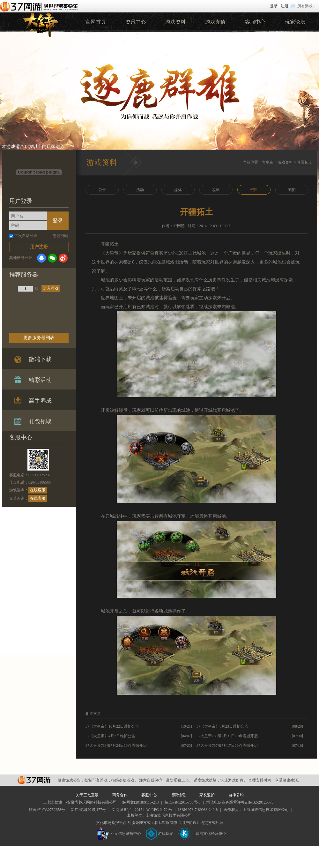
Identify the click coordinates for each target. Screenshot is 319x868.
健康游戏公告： (71, 780)
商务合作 (120, 795)
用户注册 (39, 247)
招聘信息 (178, 795)
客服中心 (255, 22)
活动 (140, 190)
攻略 (216, 190)
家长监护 (207, 795)
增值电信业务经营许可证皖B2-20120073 (240, 802)
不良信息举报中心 (119, 834)
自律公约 (236, 795)
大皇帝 (268, 162)
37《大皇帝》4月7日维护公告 (110, 736)
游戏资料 (175, 22)
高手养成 (40, 401)
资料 (254, 190)
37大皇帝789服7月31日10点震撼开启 (227, 736)
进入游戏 (51, 288)
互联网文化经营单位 (202, 834)
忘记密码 (60, 236)
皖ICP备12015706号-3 (183, 802)
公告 (102, 190)
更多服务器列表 (39, 338)
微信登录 (52, 258)
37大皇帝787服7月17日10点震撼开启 (227, 746)
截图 (292, 190)
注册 (285, 6)
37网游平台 (34, 780)
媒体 (178, 190)
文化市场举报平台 (111, 823)
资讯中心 (136, 22)
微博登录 (63, 258)
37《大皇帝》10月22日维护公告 (112, 726)
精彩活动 (40, 380)
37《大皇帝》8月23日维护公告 (222, 726)
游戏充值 (215, 22)
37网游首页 (41, 6)
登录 (274, 6)
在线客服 (38, 490)
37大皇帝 (41, 24)
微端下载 (40, 359)
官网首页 (96, 22)
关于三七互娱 (87, 795)
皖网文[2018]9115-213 (141, 802)
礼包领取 (40, 421)
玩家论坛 (295, 22)
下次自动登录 (26, 236)
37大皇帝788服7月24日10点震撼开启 (116, 746)
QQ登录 (41, 258)
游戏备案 (159, 834)
